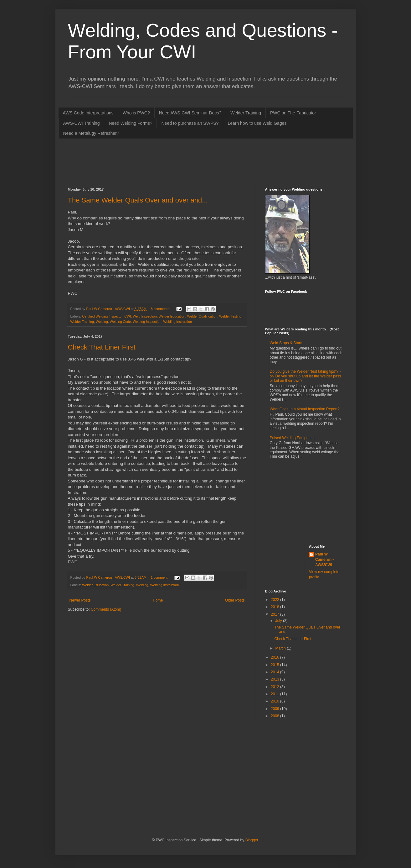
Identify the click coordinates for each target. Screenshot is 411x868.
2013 (275, 679)
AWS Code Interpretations (88, 113)
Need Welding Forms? (130, 123)
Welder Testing (230, 316)
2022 (275, 600)
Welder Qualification (202, 316)
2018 (275, 607)
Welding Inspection (147, 322)
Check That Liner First (102, 347)
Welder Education (172, 316)
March (281, 648)
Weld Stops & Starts (287, 343)
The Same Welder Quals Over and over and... (138, 200)
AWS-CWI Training (82, 123)
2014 (275, 672)
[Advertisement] (182, 162)
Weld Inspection (145, 316)
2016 (275, 657)
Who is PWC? (136, 113)
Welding (102, 322)
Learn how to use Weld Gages (257, 123)
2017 (275, 614)
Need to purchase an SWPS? (190, 123)
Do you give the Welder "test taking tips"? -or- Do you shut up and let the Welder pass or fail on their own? (306, 376)
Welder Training (246, 113)
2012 (275, 687)
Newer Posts (80, 600)
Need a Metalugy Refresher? (91, 133)
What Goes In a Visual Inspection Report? (305, 409)
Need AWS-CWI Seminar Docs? (190, 113)
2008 (275, 716)
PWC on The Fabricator (293, 113)
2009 (275, 709)
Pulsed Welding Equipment (292, 438)
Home (158, 600)
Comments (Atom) (106, 609)
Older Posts (235, 600)
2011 (275, 694)
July (279, 621)
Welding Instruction (177, 322)
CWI (128, 316)
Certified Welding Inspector (102, 316)
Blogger (252, 840)
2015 (275, 665)
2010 (275, 701)
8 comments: (161, 309)
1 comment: (160, 577)
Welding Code (121, 322)
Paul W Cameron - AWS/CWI (324, 560)
